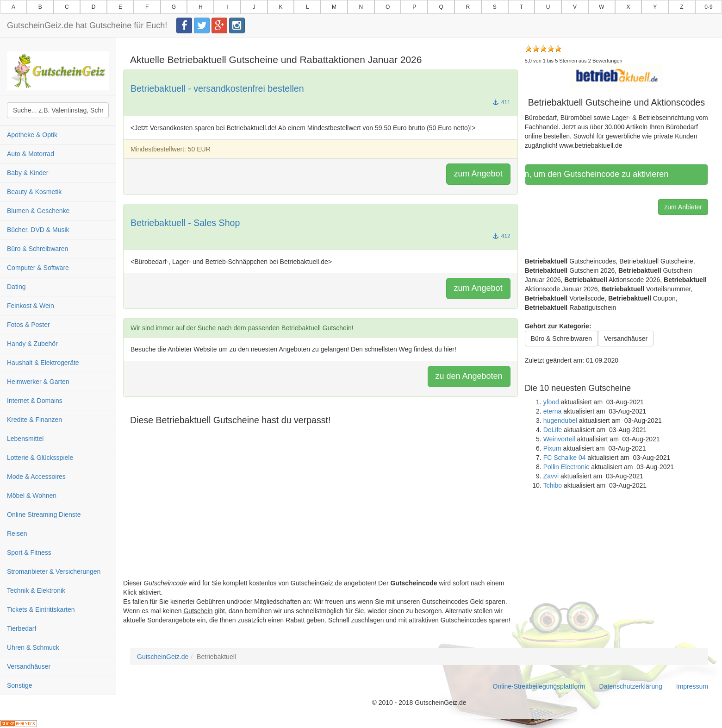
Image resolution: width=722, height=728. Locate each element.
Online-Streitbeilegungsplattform (539, 686)
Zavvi (551, 476)
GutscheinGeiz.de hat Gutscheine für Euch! (87, 25)
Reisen (17, 533)
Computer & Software (38, 268)
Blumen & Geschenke (38, 211)
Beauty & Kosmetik (34, 192)
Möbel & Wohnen (32, 496)
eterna (553, 411)
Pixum (552, 448)
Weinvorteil (559, 439)
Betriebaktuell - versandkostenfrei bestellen (217, 88)
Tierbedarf (22, 628)
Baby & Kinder (28, 173)
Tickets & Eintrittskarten (41, 609)
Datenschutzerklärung (631, 686)
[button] (616, 76)
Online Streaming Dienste (44, 515)
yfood (551, 402)
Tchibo (553, 485)
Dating (16, 287)
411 (502, 102)
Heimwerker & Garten (38, 382)
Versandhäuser (29, 666)
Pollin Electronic (566, 467)
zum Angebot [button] (478, 174)
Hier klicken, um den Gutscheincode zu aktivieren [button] (598, 174)
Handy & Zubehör (32, 344)
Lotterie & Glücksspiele (40, 458)
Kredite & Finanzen (34, 420)
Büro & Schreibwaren (37, 249)
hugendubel (560, 420)
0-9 (708, 7)
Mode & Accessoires (36, 477)
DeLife (553, 430)
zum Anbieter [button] (683, 207)
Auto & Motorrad (31, 154)
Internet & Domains (35, 401)
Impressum (692, 686)
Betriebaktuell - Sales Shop (185, 223)
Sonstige (19, 685)
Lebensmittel (25, 439)
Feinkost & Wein (31, 306)
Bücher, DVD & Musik (38, 230)
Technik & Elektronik (36, 590)
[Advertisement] (321, 514)
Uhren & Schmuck (33, 647)
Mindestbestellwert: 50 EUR (171, 149)
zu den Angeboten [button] (469, 376)
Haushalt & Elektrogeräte (43, 363)
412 (502, 236)
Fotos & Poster (28, 325)
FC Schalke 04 (565, 458)
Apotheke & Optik (32, 135)
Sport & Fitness (29, 552)
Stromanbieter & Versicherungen (54, 571)
